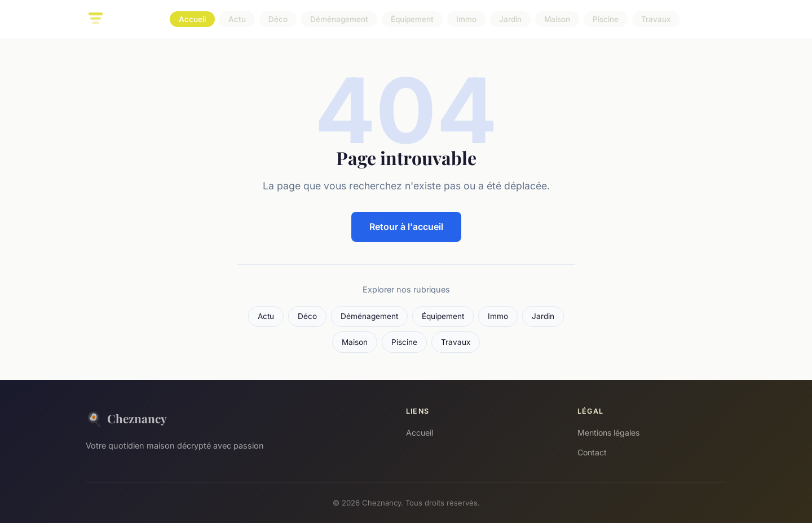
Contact (592, 452)
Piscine (606, 19)
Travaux (656, 19)
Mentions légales (608, 433)
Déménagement (339, 19)
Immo (466, 19)
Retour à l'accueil (406, 227)
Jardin (510, 19)
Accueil (192, 19)
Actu (237, 19)
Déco (278, 19)
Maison (557, 19)
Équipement (412, 19)
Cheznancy (126, 418)
